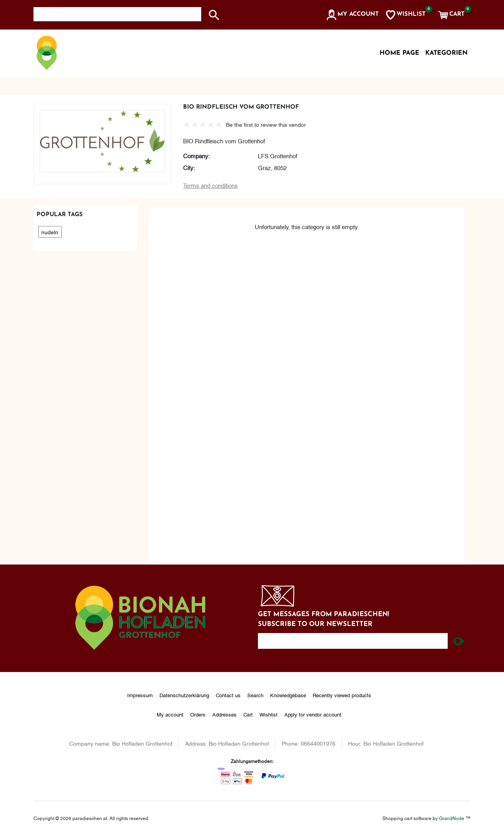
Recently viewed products (342, 695)
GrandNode (452, 818)
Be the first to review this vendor (266, 124)
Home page (399, 53)
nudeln (50, 232)
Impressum (140, 695)
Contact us (228, 695)
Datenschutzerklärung (184, 695)
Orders (198, 714)
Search (255, 695)
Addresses (224, 714)
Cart (248, 714)
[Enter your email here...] (353, 641)
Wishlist (269, 714)
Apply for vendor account (313, 714)
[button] (352, 15)
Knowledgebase (288, 695)
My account (170, 714)
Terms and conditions (210, 185)
